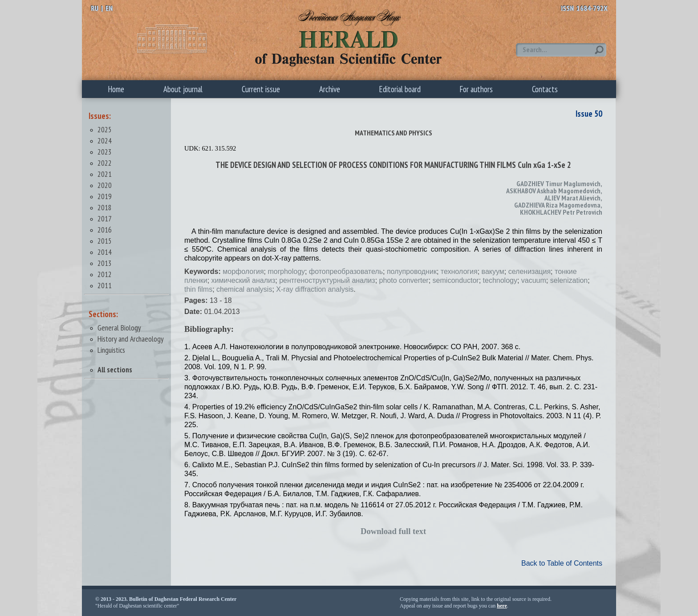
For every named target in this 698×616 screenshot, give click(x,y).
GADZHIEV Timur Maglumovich (558, 184)
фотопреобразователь (346, 271)
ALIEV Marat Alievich (572, 198)
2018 (105, 207)
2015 (105, 241)
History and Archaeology (131, 339)
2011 (105, 285)
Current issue (261, 89)
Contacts (545, 89)
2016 (105, 230)
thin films (198, 289)
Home (116, 89)
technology (500, 280)
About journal (183, 89)
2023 (105, 152)
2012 (105, 274)
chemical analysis (244, 289)
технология (459, 271)
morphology (287, 271)
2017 (105, 218)
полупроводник (412, 271)
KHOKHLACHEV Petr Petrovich (561, 212)
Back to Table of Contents (562, 563)
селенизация (530, 271)
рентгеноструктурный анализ (327, 280)
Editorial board (400, 89)
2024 (105, 141)
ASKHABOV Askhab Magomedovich (553, 191)
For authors (476, 89)
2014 (105, 252)
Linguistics (111, 350)
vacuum (534, 280)
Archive (330, 89)
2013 (105, 263)
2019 (105, 196)
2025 (105, 129)
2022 (105, 163)
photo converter (404, 280)
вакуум (493, 271)
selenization (569, 280)
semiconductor (456, 280)
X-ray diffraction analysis (315, 289)
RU (95, 8)
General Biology (119, 328)
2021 (105, 174)
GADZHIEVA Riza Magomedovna (557, 205)
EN (109, 8)
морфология (243, 271)
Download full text (393, 531)
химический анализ (243, 280)
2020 (105, 185)
